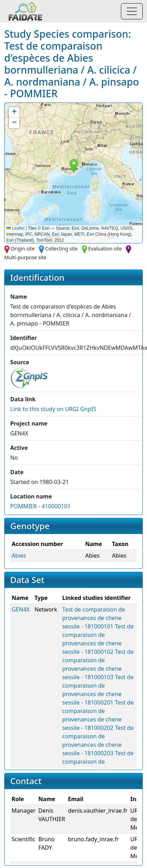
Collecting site (61, 249)
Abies (19, 556)
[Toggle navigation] (132, 11)
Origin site (23, 249)
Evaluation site (105, 249)
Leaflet (15, 228)
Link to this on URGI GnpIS (53, 409)
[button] (74, 166)
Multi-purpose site (25, 257)
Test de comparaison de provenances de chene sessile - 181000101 (94, 618)
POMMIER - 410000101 (40, 506)
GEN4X (21, 609)
